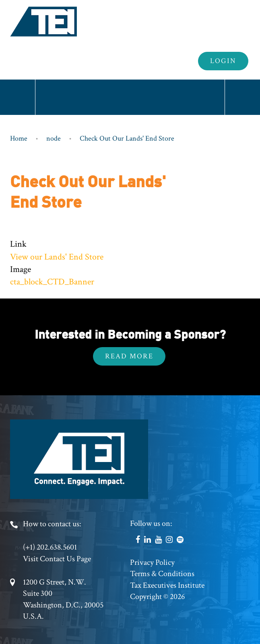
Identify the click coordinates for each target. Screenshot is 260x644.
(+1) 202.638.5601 (50, 547)
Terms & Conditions (162, 574)
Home (19, 138)
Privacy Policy (152, 562)
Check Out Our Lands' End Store (127, 138)
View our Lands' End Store (57, 257)
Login (223, 61)
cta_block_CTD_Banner (52, 282)
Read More (129, 356)
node (54, 138)
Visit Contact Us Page (57, 559)
